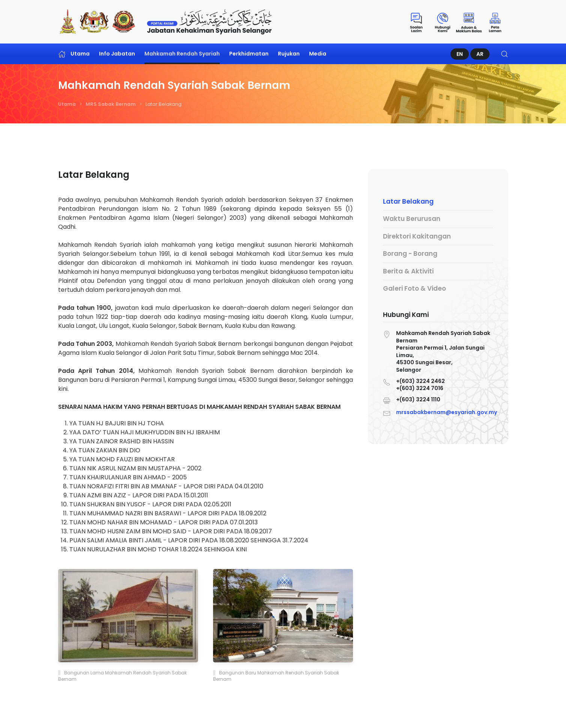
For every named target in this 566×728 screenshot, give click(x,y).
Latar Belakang (408, 201)
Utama (74, 54)
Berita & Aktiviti (408, 271)
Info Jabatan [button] (117, 54)
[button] (504, 54)
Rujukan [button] (289, 54)
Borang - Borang (410, 254)
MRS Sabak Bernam (111, 104)
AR (480, 54)
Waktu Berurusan (412, 219)
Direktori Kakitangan (417, 236)
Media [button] (318, 54)
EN (460, 54)
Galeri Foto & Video (414, 288)
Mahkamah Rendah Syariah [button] (182, 54)
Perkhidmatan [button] (249, 54)
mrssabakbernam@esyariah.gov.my (447, 411)
